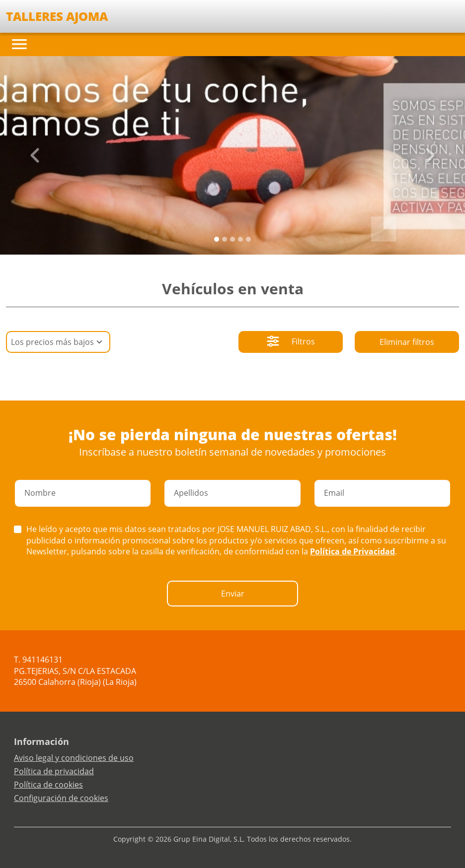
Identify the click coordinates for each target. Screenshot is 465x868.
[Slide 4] (248, 239)
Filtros (291, 342)
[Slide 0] (217, 239)
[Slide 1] (225, 239)
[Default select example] (58, 342)
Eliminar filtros (407, 342)
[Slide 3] (240, 239)
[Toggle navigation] (19, 44)
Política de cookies (48, 785)
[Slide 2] (232, 239)
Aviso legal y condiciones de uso (74, 758)
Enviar (233, 594)
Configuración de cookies (61, 798)
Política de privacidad (54, 771)
